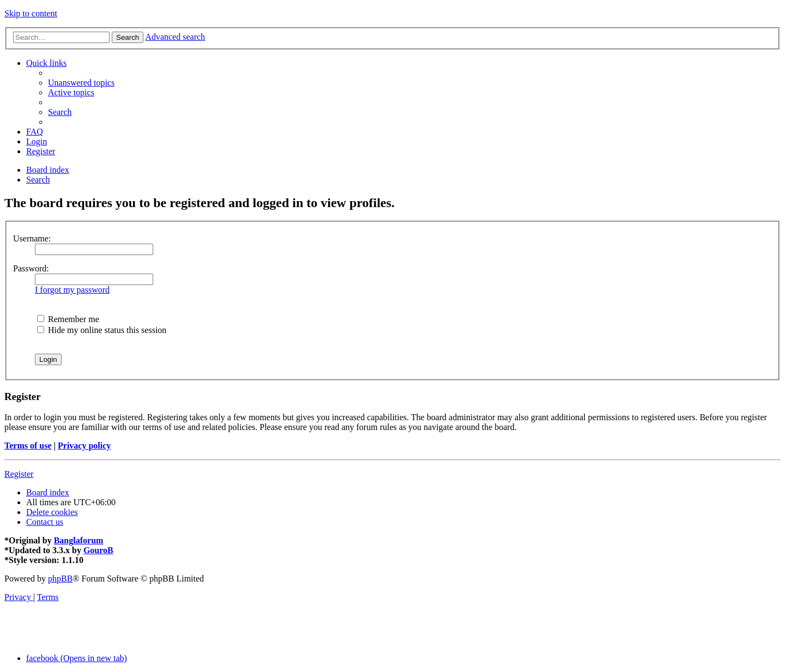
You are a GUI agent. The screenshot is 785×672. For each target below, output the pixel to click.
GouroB (98, 550)
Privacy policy (84, 446)
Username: (32, 238)
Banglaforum (79, 540)
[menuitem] (81, 83)
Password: (31, 268)
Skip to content (31, 13)
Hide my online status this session (102, 330)
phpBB (60, 579)
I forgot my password (72, 290)
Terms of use (28, 446)
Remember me (68, 319)
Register (19, 474)
